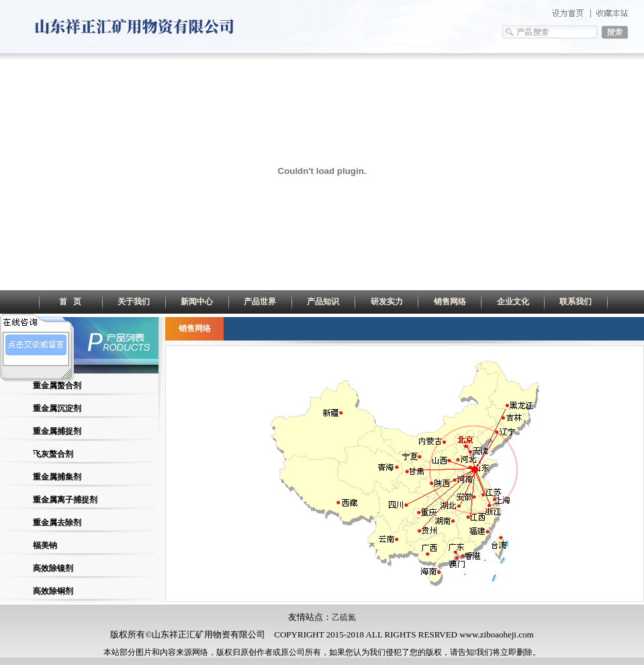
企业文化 (513, 302)
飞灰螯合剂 (53, 454)
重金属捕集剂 (57, 477)
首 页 (70, 302)
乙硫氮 (344, 617)
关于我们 (134, 302)
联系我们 (576, 302)
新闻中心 (197, 302)
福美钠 (45, 545)
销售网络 (450, 302)
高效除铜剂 (53, 591)
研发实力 (387, 302)
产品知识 (323, 302)
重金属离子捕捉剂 (65, 500)
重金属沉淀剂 (57, 408)
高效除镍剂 (53, 568)
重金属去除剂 (57, 523)
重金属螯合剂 (57, 386)
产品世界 (260, 302)
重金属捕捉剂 (57, 431)
